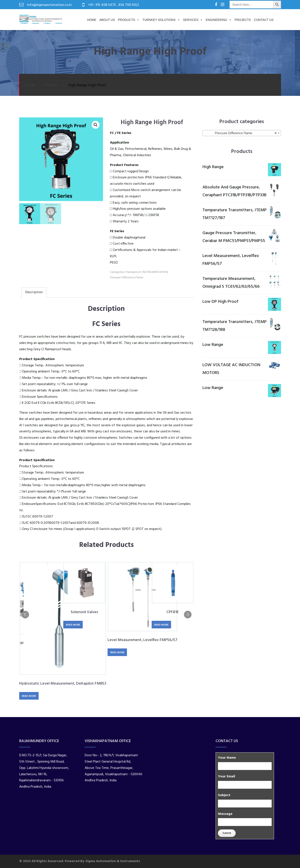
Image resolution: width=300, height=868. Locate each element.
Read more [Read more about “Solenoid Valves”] (73, 625)
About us (107, 20)
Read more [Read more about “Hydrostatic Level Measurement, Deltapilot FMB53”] (29, 696)
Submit (227, 833)
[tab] (34, 292)
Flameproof (133, 272)
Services (193, 20)
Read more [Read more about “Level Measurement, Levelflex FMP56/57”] (117, 653)
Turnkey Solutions (161, 20)
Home (92, 20)
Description (34, 292)
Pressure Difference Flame (127, 278)
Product (52, 85)
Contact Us (264, 20)
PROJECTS (243, 20)
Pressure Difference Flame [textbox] (240, 133)
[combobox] (242, 133)
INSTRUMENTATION (155, 272)
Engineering (219, 20)
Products (129, 20)
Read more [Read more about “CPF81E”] (161, 625)
